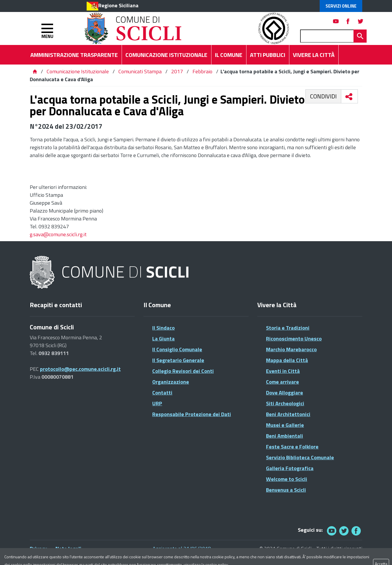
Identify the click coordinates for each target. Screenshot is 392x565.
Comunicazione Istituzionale (78, 71)
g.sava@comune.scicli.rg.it (58, 234)
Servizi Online (341, 6)
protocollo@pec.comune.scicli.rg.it (80, 369)
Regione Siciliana (118, 5)
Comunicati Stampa (140, 71)
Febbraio (202, 71)
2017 (177, 71)
